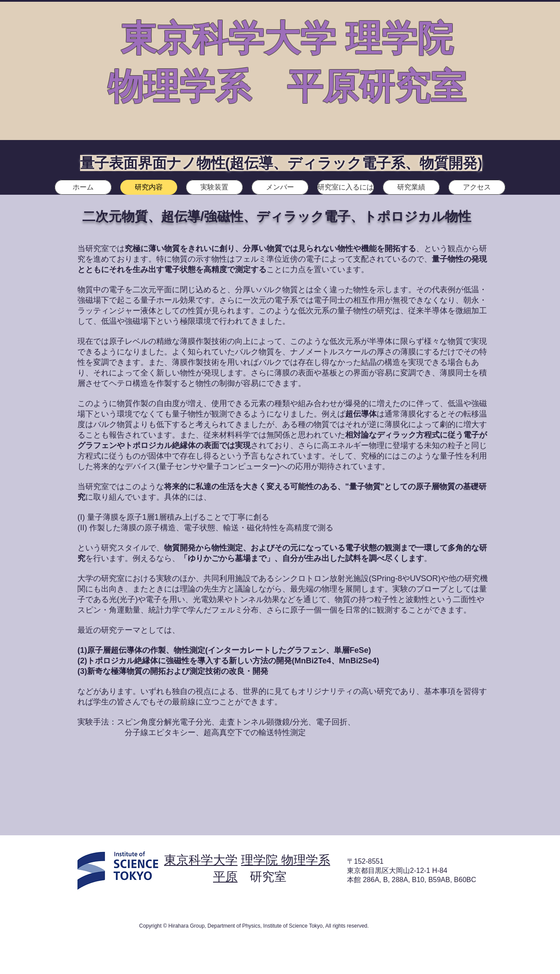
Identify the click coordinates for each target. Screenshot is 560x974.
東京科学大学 (201, 860)
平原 (225, 877)
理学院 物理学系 (286, 860)
